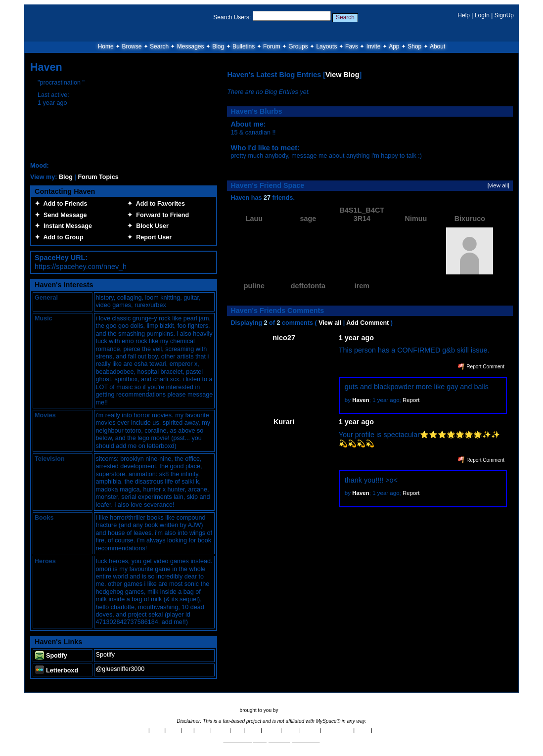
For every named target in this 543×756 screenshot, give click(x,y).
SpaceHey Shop (391, 730)
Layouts (326, 46)
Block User (151, 226)
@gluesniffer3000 (120, 669)
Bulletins (244, 46)
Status (363, 730)
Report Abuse (337, 730)
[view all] (498, 185)
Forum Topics (98, 177)
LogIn (482, 15)
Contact (311, 730)
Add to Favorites (159, 204)
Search (345, 17)
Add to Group (62, 237)
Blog (218, 46)
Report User (152, 237)
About (437, 46)
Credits (221, 730)
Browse (132, 46)
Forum (272, 46)
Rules (173, 730)
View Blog (342, 75)
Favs (352, 46)
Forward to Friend (161, 215)
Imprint (291, 730)
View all (330, 323)
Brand (202, 730)
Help (464, 15)
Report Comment (481, 367)
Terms (253, 730)
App (394, 46)
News (157, 730)
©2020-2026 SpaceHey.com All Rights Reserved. (271, 741)
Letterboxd (57, 670)
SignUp (504, 15)
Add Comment (367, 323)
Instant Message (66, 226)
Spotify (51, 656)
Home (106, 46)
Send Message (64, 215)
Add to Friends (64, 204)
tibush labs (291, 710)
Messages (191, 46)
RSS (237, 730)
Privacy (271, 730)
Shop (414, 46)
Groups (298, 46)
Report (411, 400)
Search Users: (232, 17)
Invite (374, 46)
